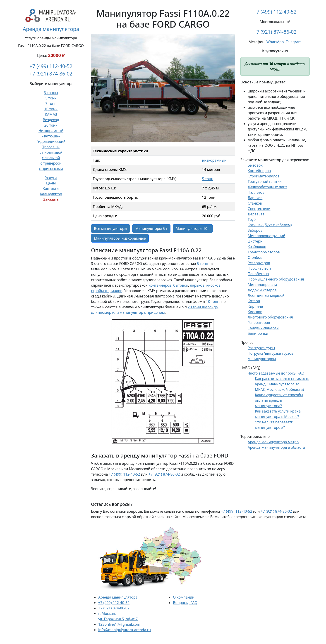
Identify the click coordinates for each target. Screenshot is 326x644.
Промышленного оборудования (276, 279)
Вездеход (51, 120)
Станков (255, 203)
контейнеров (160, 285)
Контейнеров (259, 171)
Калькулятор (51, 194)
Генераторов (259, 323)
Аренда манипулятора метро (273, 442)
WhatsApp (275, 42)
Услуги (51, 178)
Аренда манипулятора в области (276, 447)
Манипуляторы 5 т (151, 229)
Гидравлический (51, 142)
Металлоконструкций (266, 236)
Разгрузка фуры (261, 348)
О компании (184, 597)
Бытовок (255, 165)
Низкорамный (51, 131)
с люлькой (51, 158)
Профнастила (260, 268)
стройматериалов (107, 291)
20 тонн (51, 125)
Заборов (255, 230)
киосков (213, 285)
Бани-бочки (258, 333)
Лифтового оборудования (270, 317)
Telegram (294, 42)
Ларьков (255, 198)
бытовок (181, 285)
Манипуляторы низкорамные (120, 238)
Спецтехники (259, 209)
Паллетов (256, 192)
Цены (51, 183)
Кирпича (255, 306)
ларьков (197, 285)
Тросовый (51, 147)
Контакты (51, 189)
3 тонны (51, 93)
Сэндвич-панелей (263, 328)
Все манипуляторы (110, 229)
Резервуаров (259, 263)
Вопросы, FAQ (185, 603)
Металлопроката (262, 285)
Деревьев (256, 214)
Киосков (255, 312)
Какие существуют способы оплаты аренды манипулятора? (279, 400)
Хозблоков (257, 247)
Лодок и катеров (262, 290)
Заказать (51, 199)
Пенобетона (258, 274)
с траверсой (51, 163)
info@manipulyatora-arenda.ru (125, 630)
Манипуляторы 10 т (193, 229)
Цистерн (255, 241)
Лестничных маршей (266, 295)
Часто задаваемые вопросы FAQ (276, 373)
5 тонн (51, 98)
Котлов (254, 301)
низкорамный (214, 160)
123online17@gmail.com (119, 624)
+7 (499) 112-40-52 (51, 66)
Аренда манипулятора (51, 29)
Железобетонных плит (267, 187)
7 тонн (51, 104)
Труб (252, 219)
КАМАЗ (51, 114)
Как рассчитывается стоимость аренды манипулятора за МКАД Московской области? (282, 384)
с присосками (51, 169)
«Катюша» (51, 136)
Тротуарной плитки (265, 182)
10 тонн (51, 109)
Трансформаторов (264, 252)
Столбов (255, 257)
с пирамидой (51, 152)
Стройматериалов (264, 176)
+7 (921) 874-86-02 (51, 73)
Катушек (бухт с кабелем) (270, 225)
